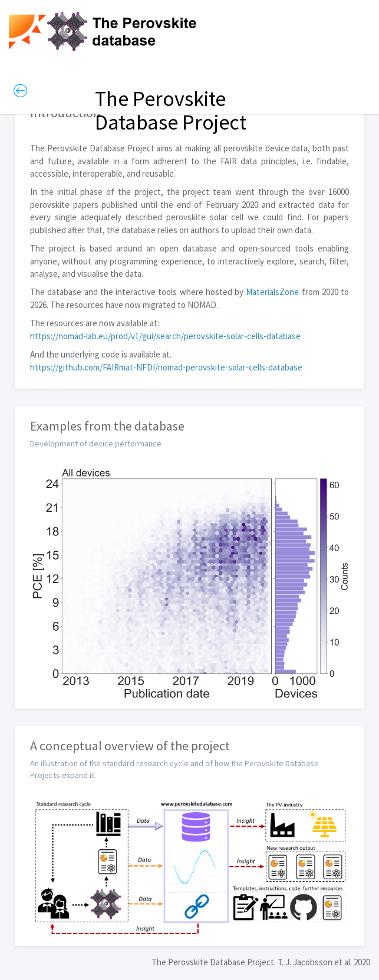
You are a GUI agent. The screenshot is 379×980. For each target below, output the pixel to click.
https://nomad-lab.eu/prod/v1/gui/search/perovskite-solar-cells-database (165, 336)
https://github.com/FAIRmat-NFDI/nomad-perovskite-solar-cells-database (166, 367)
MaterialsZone (272, 292)
